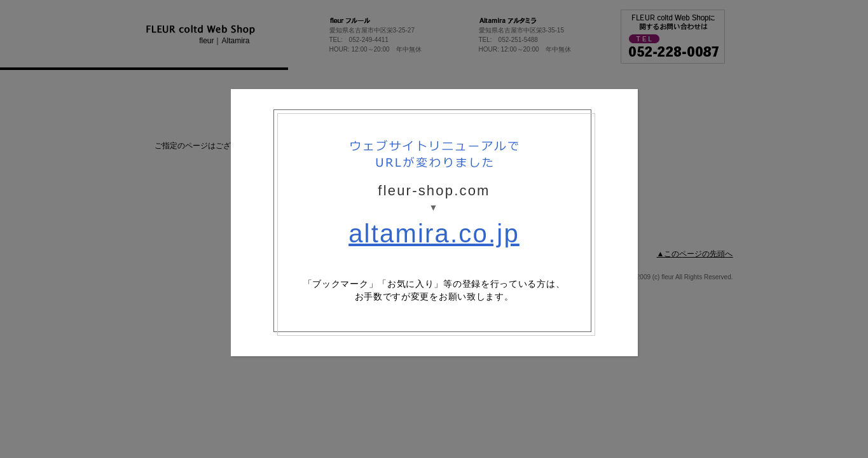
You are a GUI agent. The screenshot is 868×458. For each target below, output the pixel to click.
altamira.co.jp (434, 233)
